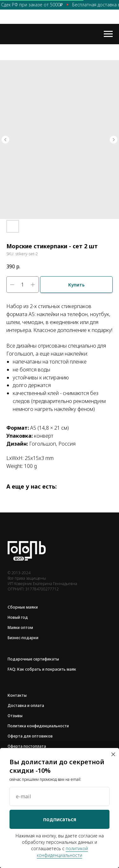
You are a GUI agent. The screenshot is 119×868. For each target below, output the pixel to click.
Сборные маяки (23, 607)
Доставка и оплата (26, 706)
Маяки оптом (20, 628)
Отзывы (15, 716)
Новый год (18, 617)
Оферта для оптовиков (30, 736)
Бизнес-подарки (23, 638)
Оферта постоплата (27, 746)
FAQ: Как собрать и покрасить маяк (42, 669)
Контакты (17, 695)
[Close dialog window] (113, 754)
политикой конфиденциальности (62, 852)
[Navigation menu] (108, 34)
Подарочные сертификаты (33, 659)
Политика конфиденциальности (38, 726)
